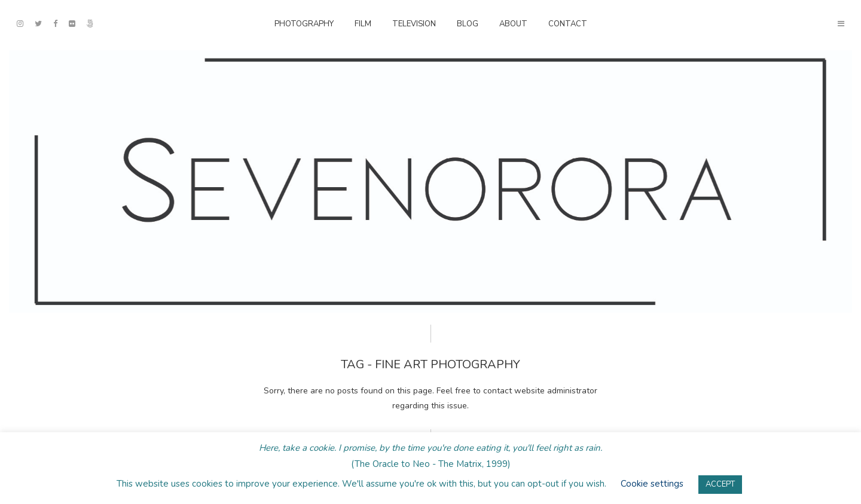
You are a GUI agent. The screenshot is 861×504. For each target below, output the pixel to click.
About (513, 24)
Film (363, 24)
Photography (304, 24)
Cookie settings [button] (652, 484)
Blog (468, 24)
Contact (568, 24)
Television (414, 24)
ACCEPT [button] (720, 484)
